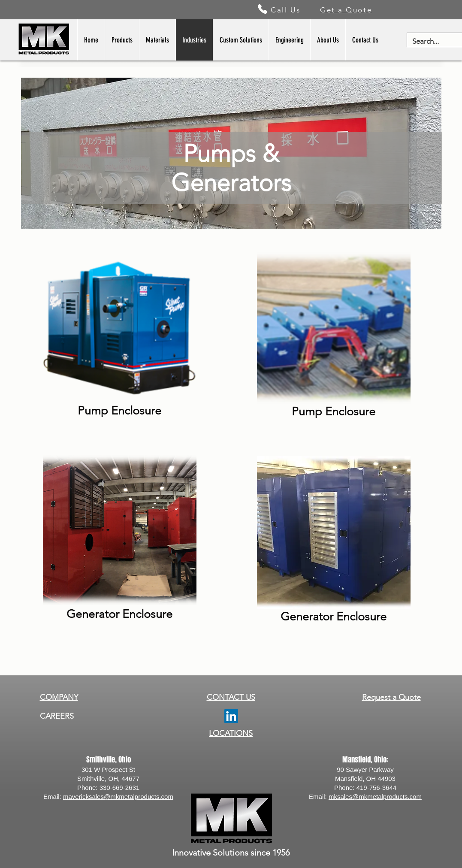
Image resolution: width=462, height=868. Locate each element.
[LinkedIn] (231, 716)
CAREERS (57, 716)
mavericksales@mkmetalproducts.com (118, 797)
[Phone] (263, 9)
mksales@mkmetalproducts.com (375, 797)
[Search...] (430, 42)
